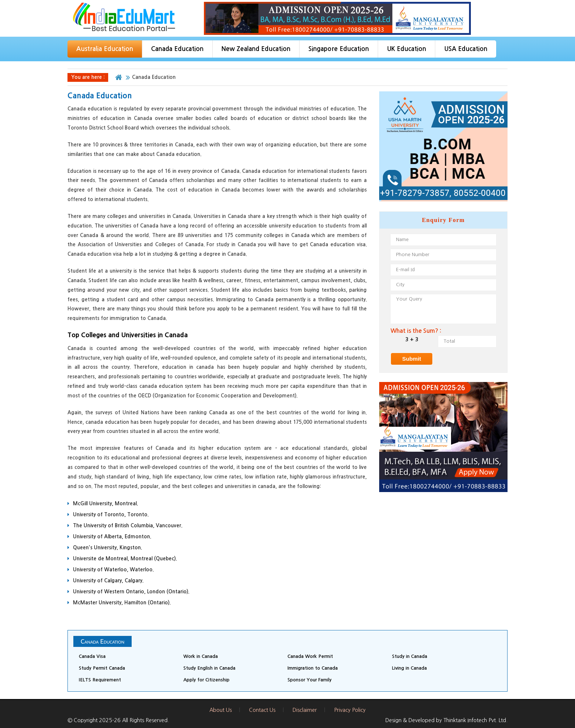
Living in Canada (409, 668)
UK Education (406, 49)
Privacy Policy (350, 710)
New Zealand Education (256, 49)
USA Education (466, 49)
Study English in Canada (209, 668)
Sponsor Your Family (310, 680)
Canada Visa (92, 656)
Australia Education (105, 49)
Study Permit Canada (102, 668)
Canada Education (177, 49)
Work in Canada (201, 656)
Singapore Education (339, 49)
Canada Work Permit (310, 656)
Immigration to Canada (313, 668)
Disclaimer (305, 710)
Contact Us (262, 710)
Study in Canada (410, 656)
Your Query (443, 309)
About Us (221, 710)
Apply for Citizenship (206, 680)
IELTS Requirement (100, 680)
